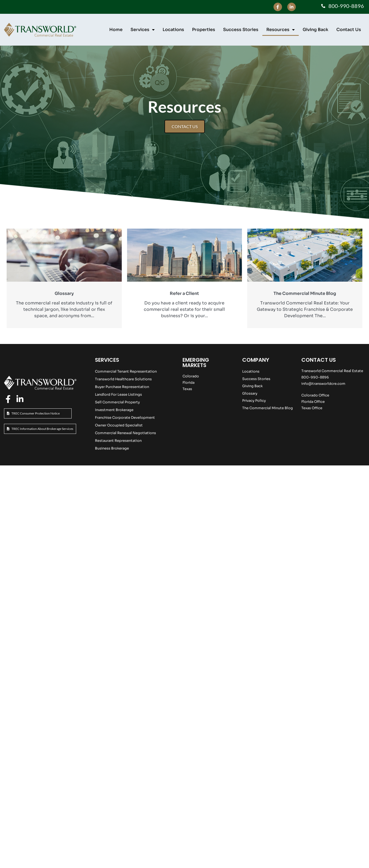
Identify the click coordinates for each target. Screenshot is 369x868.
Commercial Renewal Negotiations (125, 433)
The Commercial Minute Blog (268, 408)
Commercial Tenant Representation (126, 371)
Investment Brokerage (114, 410)
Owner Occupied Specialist (119, 425)
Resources (281, 30)
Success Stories (241, 30)
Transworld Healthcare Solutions (123, 379)
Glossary (250, 393)
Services (143, 30)
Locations (173, 30)
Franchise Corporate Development (125, 418)
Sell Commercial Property (117, 402)
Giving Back (316, 30)
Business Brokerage (112, 448)
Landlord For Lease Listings (118, 394)
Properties (204, 30)
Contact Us (349, 30)
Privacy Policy (254, 401)
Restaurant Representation (118, 441)
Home (116, 30)
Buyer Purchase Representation (122, 387)
